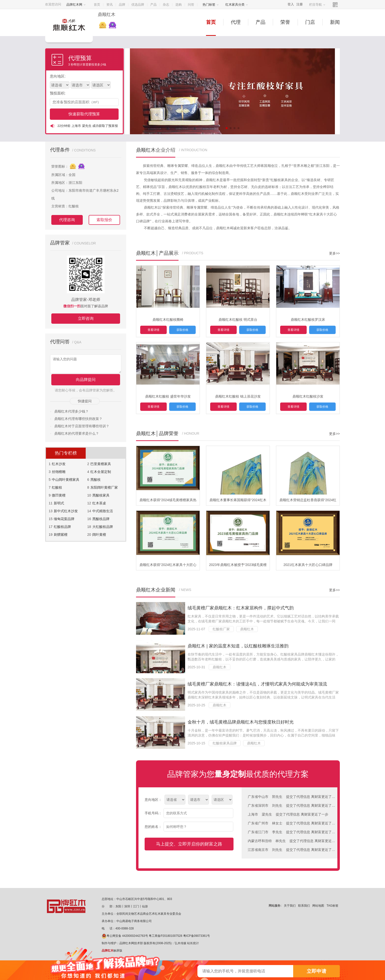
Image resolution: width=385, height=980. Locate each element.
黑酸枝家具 (101, 495)
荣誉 (285, 22)
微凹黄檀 (59, 495)
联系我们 (304, 906)
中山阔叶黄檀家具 (66, 480)
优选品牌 (138, 5)
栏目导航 (317, 5)
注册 (300, 4)
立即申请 (316, 971)
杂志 (166, 5)
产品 (153, 5)
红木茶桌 (99, 503)
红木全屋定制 (101, 472)
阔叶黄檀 (99, 535)
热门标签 (211, 5)
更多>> (334, 253)
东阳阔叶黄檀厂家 (104, 487)
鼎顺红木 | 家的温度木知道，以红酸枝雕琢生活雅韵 (238, 646)
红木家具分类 (237, 5)
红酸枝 (57, 487)
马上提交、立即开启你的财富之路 (189, 844)
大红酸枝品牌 (103, 527)
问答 (191, 5)
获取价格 (182, 330)
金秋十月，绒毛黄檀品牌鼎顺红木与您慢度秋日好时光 (241, 722)
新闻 (335, 22)
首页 (97, 5)
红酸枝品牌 (62, 527)
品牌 (122, 5)
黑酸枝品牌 (101, 519)
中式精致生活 (103, 511)
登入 (291, 4)
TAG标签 (332, 906)
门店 (310, 22)
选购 (179, 5)
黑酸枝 (96, 480)
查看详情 (153, 330)
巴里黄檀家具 (101, 464)
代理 (236, 22)
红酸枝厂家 (221, 629)
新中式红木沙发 (66, 511)
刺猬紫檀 (61, 535)
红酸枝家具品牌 (225, 743)
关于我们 (290, 906)
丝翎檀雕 (59, 472)
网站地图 (318, 906)
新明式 (59, 503)
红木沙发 (59, 464)
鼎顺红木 (247, 629)
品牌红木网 (76, 5)
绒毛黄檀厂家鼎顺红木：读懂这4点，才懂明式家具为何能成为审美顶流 (257, 684)
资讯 (110, 5)
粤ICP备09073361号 (197, 936)
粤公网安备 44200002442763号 (125, 936)
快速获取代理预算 (84, 114)
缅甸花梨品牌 (64, 519)
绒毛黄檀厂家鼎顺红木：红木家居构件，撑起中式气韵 (241, 608)
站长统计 (193, 943)
